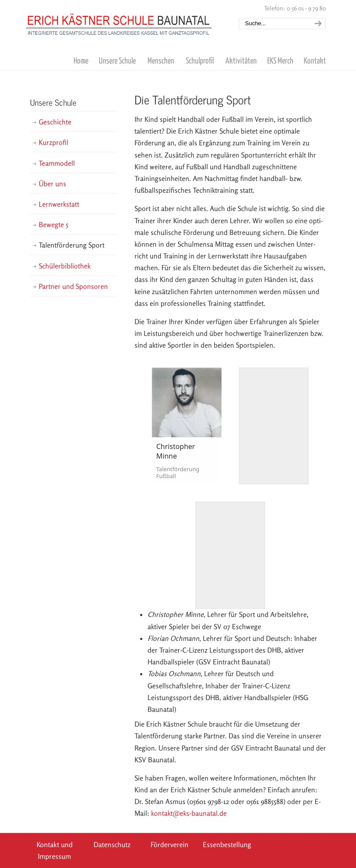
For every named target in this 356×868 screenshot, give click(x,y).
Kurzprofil (54, 142)
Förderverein (170, 845)
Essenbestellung (227, 845)
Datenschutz (112, 845)
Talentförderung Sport (72, 245)
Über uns (52, 184)
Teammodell (57, 163)
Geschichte (55, 122)
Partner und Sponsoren (73, 286)
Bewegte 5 (54, 225)
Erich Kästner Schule (119, 19)
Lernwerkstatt (59, 204)
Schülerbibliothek (65, 266)
